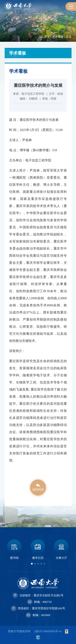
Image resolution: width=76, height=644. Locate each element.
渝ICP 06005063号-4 (48, 631)
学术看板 (58, 37)
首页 (47, 37)
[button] (32, 564)
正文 (69, 37)
